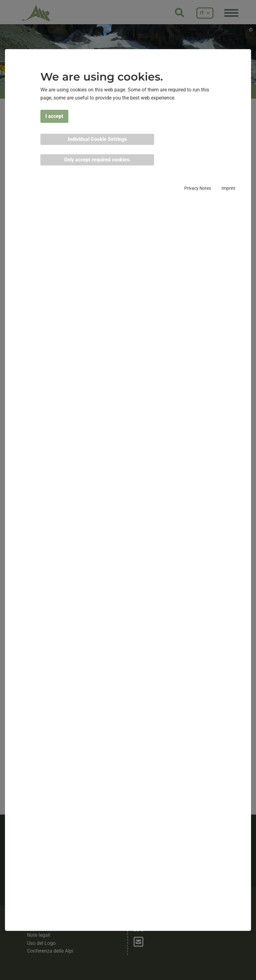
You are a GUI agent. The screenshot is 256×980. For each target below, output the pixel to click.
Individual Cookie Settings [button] (97, 139)
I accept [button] (54, 116)
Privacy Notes (198, 188)
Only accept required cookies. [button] (97, 160)
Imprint (229, 188)
